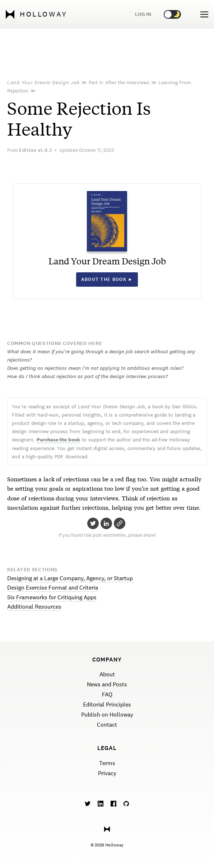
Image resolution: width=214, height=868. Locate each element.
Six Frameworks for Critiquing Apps (52, 597)
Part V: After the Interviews (119, 82)
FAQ (107, 694)
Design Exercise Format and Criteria (53, 588)
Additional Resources (34, 607)
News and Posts (107, 684)
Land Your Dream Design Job (43, 82)
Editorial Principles (107, 705)
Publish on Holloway (107, 715)
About (107, 674)
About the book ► (107, 280)
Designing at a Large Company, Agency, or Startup (70, 578)
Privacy (107, 773)
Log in (143, 14)
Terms (107, 763)
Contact (107, 725)
